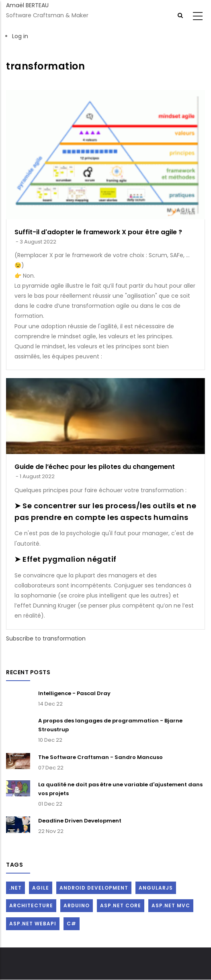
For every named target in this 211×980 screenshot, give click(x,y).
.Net (15, 888)
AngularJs (156, 888)
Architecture (31, 905)
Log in (20, 36)
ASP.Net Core (121, 905)
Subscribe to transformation (46, 638)
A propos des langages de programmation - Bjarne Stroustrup (110, 725)
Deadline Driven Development (80, 821)
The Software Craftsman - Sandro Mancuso (100, 757)
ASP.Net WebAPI (33, 924)
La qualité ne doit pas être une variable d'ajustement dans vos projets (120, 789)
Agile (41, 888)
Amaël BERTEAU (27, 5)
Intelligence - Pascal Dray (74, 693)
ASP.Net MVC (171, 905)
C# (72, 924)
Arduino (77, 905)
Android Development (94, 888)
